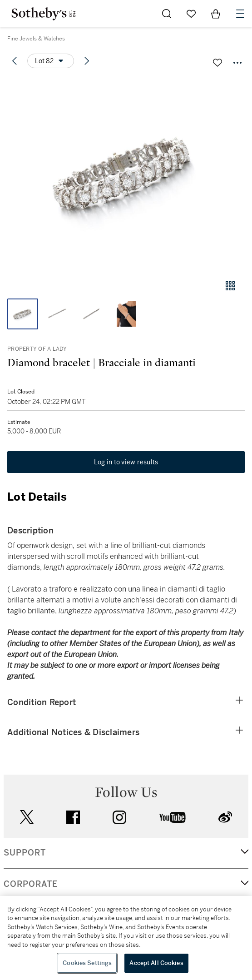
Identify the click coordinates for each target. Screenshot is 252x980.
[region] (126, 938)
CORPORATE (31, 884)
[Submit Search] (167, 14)
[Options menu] (51, 61)
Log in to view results (126, 462)
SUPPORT (25, 853)
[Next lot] (87, 61)
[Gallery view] (230, 286)
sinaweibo (225, 817)
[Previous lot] (15, 61)
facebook (73, 817)
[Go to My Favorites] (191, 14)
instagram (119, 817)
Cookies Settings (87, 963)
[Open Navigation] (240, 14)
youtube (173, 817)
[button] (126, 174)
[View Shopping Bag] (216, 14)
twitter (27, 817)
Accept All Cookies (156, 963)
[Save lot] (217, 63)
